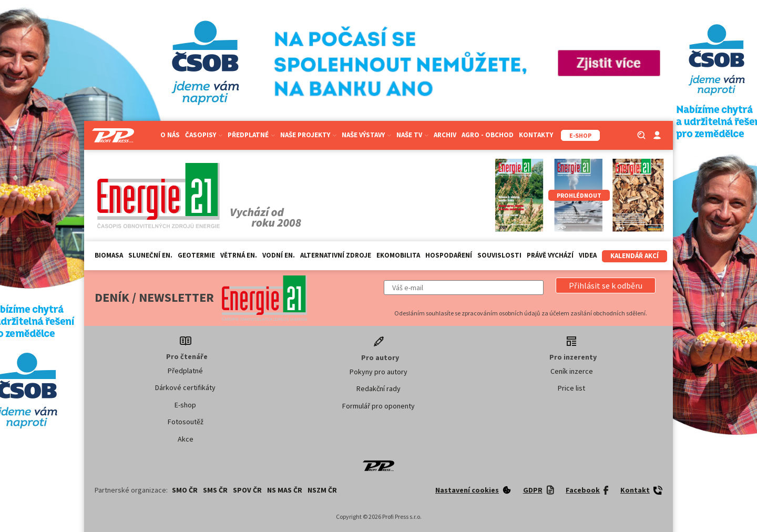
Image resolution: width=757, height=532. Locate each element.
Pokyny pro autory (378, 372)
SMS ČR (215, 490)
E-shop (185, 405)
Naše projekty (308, 135)
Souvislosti (499, 255)
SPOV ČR (247, 490)
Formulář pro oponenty (378, 406)
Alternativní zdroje (336, 255)
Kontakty (536, 135)
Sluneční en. (150, 255)
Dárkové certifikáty (185, 387)
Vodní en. (279, 255)
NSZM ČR (322, 490)
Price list (571, 388)
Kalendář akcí (635, 256)
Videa (588, 255)
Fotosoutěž (186, 422)
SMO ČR (185, 490)
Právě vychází (550, 255)
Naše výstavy (366, 135)
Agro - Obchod (488, 135)
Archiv (445, 135)
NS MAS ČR (285, 490)
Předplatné (251, 135)
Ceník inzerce (572, 371)
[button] (606, 285)
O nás (170, 135)
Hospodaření (449, 255)
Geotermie (196, 255)
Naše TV (412, 135)
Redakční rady (378, 388)
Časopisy (204, 135)
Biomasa (109, 255)
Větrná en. (239, 255)
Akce (186, 439)
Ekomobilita (398, 255)
